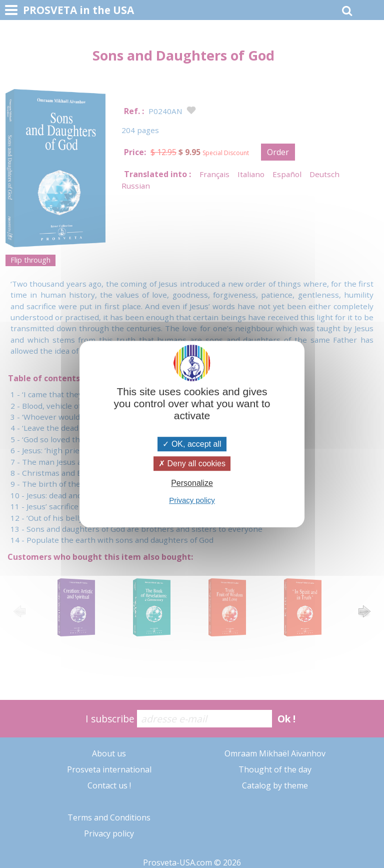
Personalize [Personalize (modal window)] (192, 483)
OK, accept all (192, 444)
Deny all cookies (192, 464)
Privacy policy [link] (192, 500)
